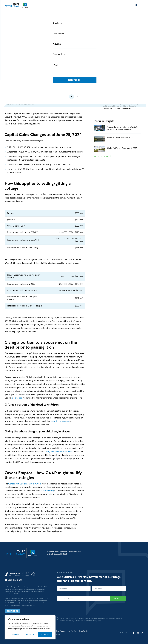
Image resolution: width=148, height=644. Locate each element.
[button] (142, 5)
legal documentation (60, 421)
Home (18, 72)
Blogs (29, 72)
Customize (15, 634)
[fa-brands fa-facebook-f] (133, 633)
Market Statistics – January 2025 (120, 137)
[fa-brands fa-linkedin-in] (138, 633)
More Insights (102, 156)
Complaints (83, 631)
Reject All (30, 634)
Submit (118, 599)
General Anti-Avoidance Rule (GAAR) (25, 484)
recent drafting (48, 491)
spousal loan (17, 398)
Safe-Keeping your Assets (66, 631)
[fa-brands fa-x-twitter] (142, 633)
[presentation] (74, 608)
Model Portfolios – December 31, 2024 (122, 148)
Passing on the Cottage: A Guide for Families (48, 89)
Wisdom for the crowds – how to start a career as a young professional (123, 128)
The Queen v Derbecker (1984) (58, 452)
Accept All (45, 634)
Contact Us (12, 611)
